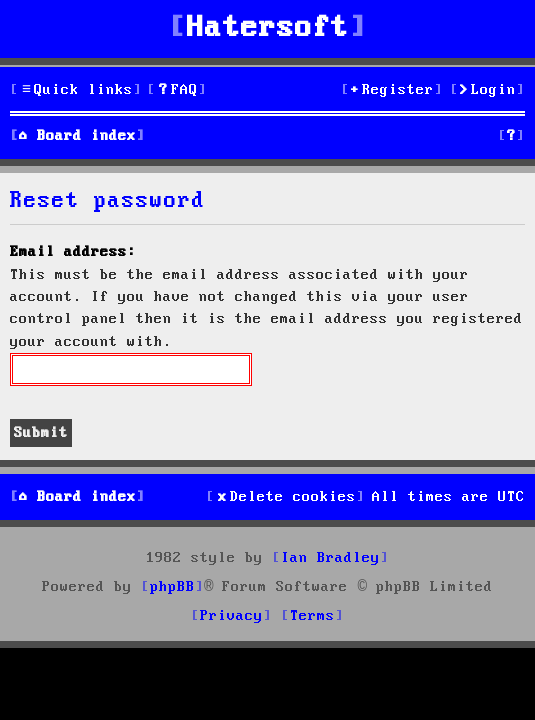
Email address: (73, 252)
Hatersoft (268, 28)
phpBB (172, 587)
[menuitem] (177, 90)
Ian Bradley (330, 558)
